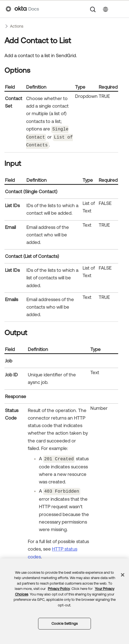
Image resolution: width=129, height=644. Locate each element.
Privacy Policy (59, 589)
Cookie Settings (64, 624)
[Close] (123, 575)
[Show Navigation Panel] (121, 9)
